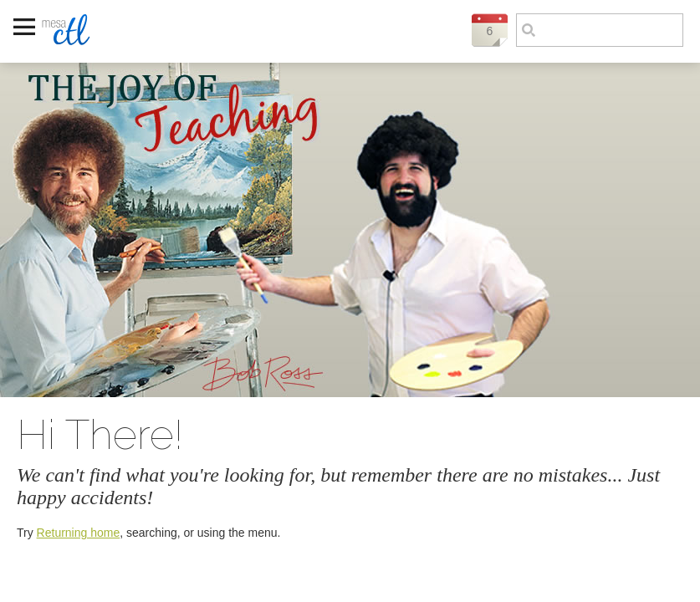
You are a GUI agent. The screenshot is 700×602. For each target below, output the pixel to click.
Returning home (79, 533)
